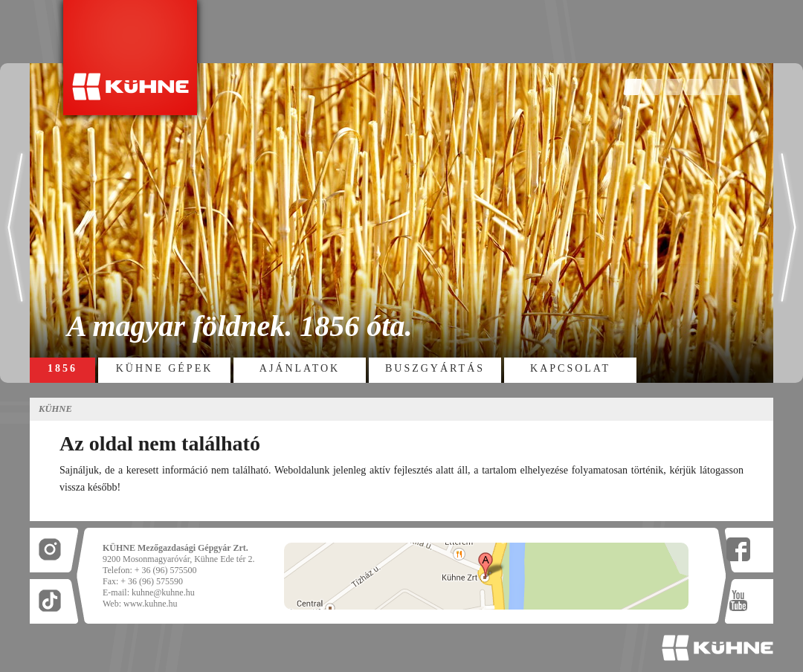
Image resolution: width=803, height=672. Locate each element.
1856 (62, 368)
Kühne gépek (165, 368)
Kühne (55, 409)
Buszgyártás (435, 368)
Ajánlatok (300, 368)
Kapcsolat (570, 368)
